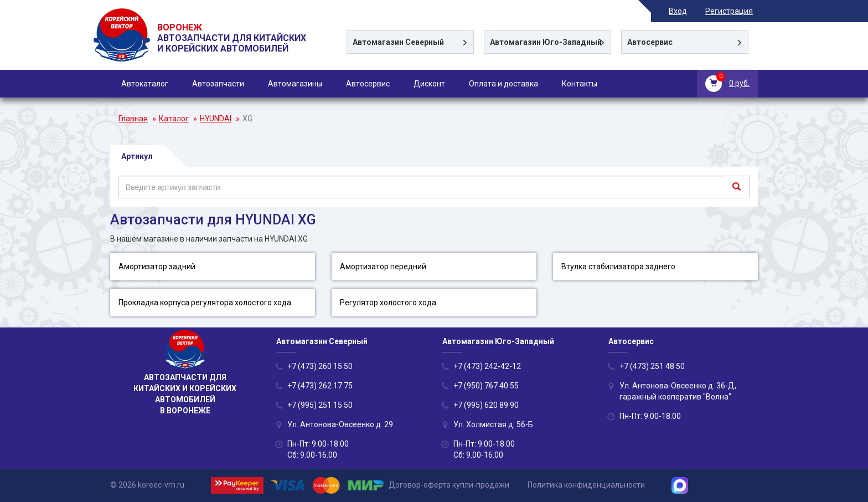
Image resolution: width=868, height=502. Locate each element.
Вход (683, 11)
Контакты (580, 84)
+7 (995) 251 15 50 (320, 405)
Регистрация (734, 11)
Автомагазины (295, 84)
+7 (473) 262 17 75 (320, 386)
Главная (133, 119)
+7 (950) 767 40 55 (486, 386)
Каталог (174, 119)
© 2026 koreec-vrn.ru (147, 485)
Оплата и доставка (503, 84)
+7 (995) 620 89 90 (486, 405)
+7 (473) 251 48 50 (652, 366)
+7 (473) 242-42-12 (487, 366)
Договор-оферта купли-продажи (449, 485)
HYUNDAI (216, 119)
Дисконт (429, 84)
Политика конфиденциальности (586, 485)
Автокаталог (145, 84)
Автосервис (368, 84)
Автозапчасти (218, 84)
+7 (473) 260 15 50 (320, 366)
